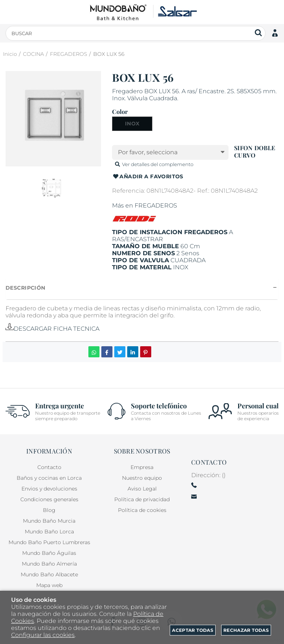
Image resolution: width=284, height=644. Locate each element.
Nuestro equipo (142, 478)
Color (120, 112)
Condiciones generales (49, 499)
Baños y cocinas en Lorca (49, 478)
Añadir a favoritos (148, 177)
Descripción (26, 288)
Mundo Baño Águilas (49, 553)
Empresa (142, 467)
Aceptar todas (193, 630)
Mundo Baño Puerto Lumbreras (49, 542)
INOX (132, 124)
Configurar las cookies (43, 635)
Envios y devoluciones (49, 489)
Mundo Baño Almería (49, 564)
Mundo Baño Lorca (49, 532)
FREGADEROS (156, 205)
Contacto (49, 467)
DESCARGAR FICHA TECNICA (53, 329)
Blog (49, 510)
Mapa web (49, 585)
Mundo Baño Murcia (49, 521)
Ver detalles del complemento (153, 164)
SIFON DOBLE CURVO (255, 151)
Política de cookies (142, 510)
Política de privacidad (142, 499)
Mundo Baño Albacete (49, 574)
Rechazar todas (246, 630)
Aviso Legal (142, 489)
